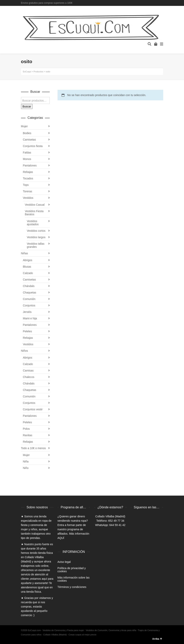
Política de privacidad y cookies (72, 570)
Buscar (27, 106)
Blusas (27, 267)
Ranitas (28, 435)
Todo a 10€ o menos (33, 448)
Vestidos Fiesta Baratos (34, 213)
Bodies (27, 133)
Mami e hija (30, 318)
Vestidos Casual (35, 205)
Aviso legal (64, 562)
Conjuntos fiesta (33, 146)
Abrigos (28, 260)
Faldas (27, 153)
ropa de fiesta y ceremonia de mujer (36, 525)
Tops (26, 185)
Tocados (28, 178)
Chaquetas (30, 292)
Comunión (29, 299)
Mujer (24, 126)
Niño (26, 468)
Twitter (157, 3)
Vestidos (28, 198)
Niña (26, 461)
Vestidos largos (36, 237)
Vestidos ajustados (33, 223)
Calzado (28, 273)
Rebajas (28, 172)
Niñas (25, 253)
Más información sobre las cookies (74, 579)
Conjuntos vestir (33, 409)
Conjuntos (29, 305)
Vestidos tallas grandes (36, 245)
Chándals (29, 286)
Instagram (163, 3)
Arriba (157, 639)
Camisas (28, 371)
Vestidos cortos (36, 231)
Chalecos (29, 377)
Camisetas (29, 140)
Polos (26, 429)
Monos (27, 159)
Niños (25, 351)
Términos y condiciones (72, 587)
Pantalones (30, 165)
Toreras (28, 191)
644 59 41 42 (117, 525)
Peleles (27, 331)
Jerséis (27, 312)
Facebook (151, 3)
